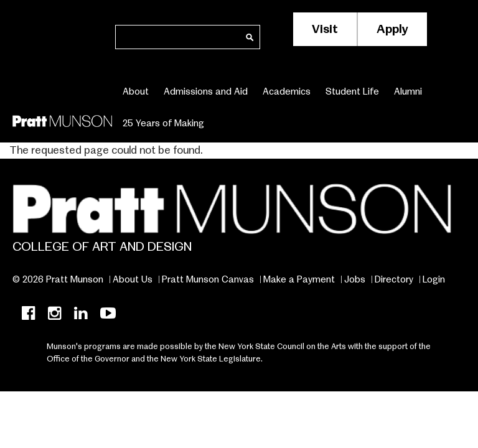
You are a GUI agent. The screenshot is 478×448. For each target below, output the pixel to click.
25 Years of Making (163, 123)
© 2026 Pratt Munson (58, 279)
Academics (287, 91)
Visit (325, 29)
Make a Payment (299, 279)
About (136, 91)
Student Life (352, 91)
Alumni (408, 91)
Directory (394, 279)
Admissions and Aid (206, 91)
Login (434, 279)
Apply (392, 29)
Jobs (355, 279)
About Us (133, 279)
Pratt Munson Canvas (208, 279)
